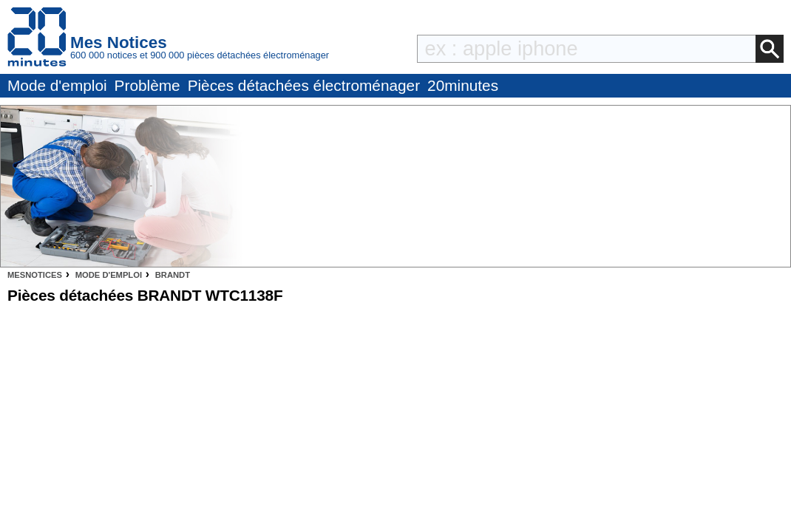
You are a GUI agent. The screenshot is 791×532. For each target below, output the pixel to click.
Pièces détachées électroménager (304, 85)
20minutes (463, 85)
